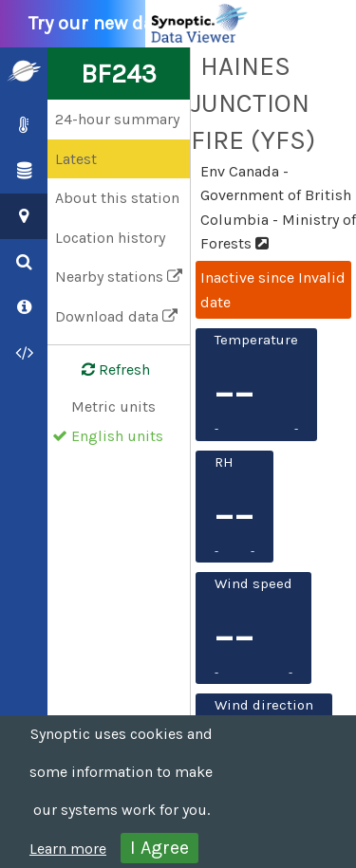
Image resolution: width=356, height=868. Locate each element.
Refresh (104, 370)
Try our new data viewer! (144, 24)
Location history (110, 238)
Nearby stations (119, 277)
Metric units (113, 406)
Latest (76, 159)
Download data (116, 316)
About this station (117, 198)
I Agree (159, 848)
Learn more (68, 849)
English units (117, 436)
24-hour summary (117, 119)
